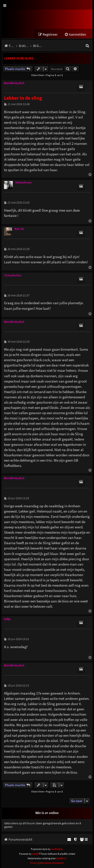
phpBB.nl (61, 858)
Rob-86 (19, 229)
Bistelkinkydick (14, 83)
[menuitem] (75, 35)
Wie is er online (47, 813)
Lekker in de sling (19, 58)
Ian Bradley (57, 849)
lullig (7, 619)
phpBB (36, 854)
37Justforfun (13, 275)
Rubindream (23, 182)
